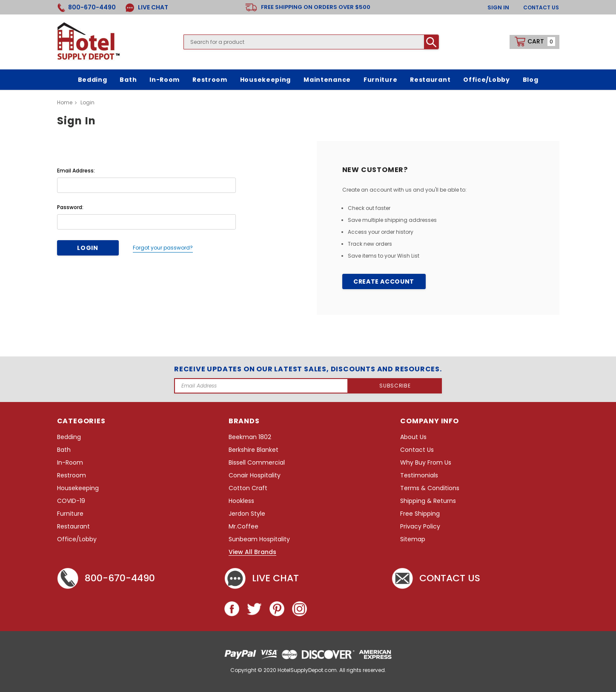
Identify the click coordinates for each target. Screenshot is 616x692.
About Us (413, 437)
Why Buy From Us (426, 463)
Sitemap (413, 539)
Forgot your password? (163, 248)
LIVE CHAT (147, 7)
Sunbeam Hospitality (259, 539)
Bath (64, 450)
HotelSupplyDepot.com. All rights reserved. (332, 670)
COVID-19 (71, 501)
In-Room (70, 463)
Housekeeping (78, 488)
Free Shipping (420, 514)
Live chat (262, 578)
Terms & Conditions (430, 488)
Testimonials (419, 475)
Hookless (241, 501)
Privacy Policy (420, 527)
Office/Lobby (77, 539)
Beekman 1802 (250, 437)
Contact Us (541, 7)
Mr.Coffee (244, 527)
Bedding (69, 437)
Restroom (72, 475)
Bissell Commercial (257, 463)
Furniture (70, 514)
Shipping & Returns (428, 501)
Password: (70, 207)
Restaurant (73, 527)
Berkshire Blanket (254, 450)
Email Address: (76, 171)
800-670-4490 (106, 578)
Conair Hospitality (255, 475)
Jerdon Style (247, 514)
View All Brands (252, 552)
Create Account (384, 281)
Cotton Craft (248, 488)
